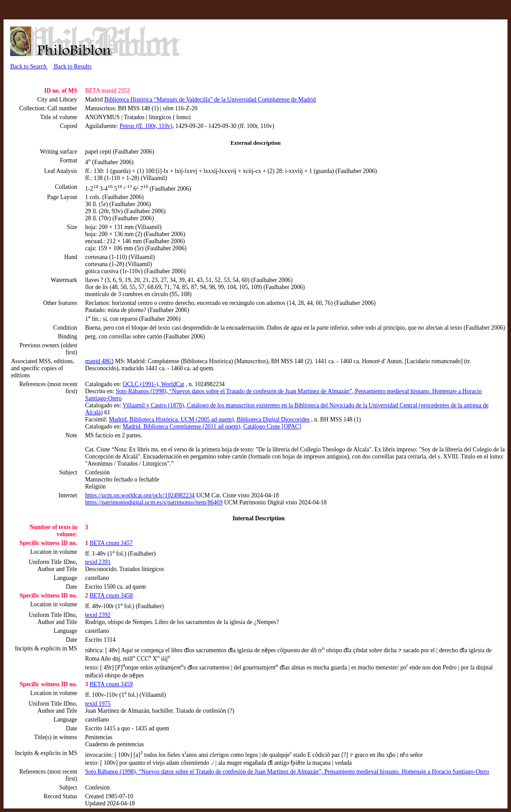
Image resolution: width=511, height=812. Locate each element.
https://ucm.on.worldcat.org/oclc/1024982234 (140, 495)
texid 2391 (98, 562)
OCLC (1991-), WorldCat (153, 384)
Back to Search (29, 66)
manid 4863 (99, 361)
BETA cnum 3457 (111, 543)
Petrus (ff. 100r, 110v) (146, 126)
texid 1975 (98, 704)
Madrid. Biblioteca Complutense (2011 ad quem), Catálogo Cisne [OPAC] (212, 427)
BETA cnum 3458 (111, 596)
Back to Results (72, 66)
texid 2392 (98, 615)
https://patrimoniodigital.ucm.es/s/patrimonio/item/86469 (154, 502)
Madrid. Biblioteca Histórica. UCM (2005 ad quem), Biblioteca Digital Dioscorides (209, 419)
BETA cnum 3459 (111, 684)
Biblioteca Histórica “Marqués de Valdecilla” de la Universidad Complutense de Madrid (210, 100)
